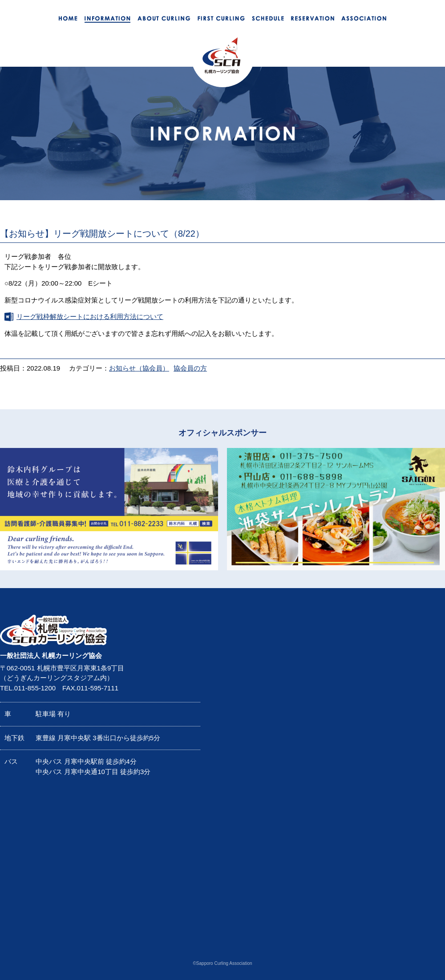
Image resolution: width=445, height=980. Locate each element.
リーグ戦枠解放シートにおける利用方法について (90, 317)
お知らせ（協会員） (139, 368)
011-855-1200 (35, 688)
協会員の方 (190, 368)
